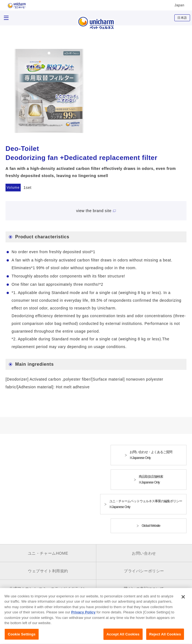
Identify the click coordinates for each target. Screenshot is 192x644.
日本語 (182, 18)
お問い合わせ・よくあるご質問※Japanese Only (151, 455)
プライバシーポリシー (144, 571)
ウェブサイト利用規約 (48, 571)
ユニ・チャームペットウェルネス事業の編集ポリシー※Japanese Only (146, 504)
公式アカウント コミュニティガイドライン (48, 589)
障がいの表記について (144, 589)
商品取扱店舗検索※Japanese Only (151, 479)
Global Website (151, 526)
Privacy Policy (83, 616)
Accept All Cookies (123, 638)
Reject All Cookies (165, 638)
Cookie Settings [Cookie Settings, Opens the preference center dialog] (22, 638)
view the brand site (94, 211)
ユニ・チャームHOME (48, 553)
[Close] (183, 600)
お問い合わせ (144, 553)
